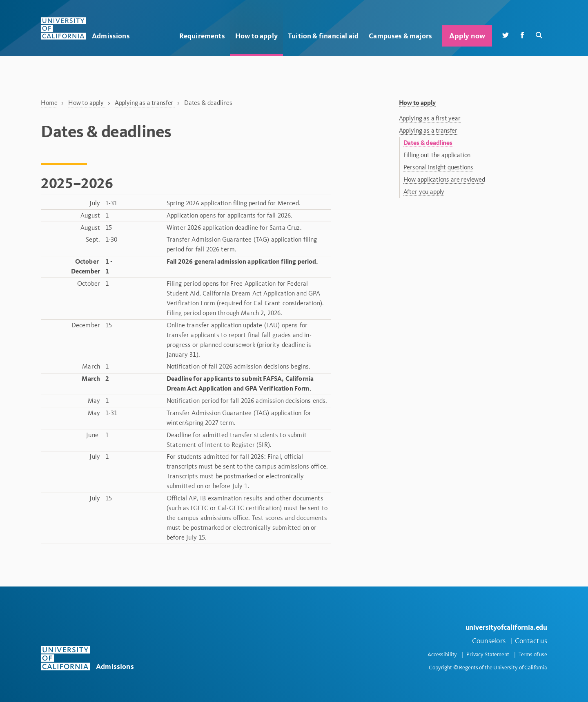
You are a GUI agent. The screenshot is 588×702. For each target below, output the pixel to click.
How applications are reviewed (444, 179)
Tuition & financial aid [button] (323, 36)
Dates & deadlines (428, 143)
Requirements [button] (202, 36)
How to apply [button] (256, 36)
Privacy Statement (488, 654)
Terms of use (533, 654)
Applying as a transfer (145, 103)
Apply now (467, 36)
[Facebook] (522, 34)
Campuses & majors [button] (400, 36)
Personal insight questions (438, 167)
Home (49, 103)
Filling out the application (437, 155)
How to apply (87, 103)
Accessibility (442, 654)
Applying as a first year (430, 118)
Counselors (489, 641)
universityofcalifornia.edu (506, 627)
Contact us (531, 641)
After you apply (424, 192)
